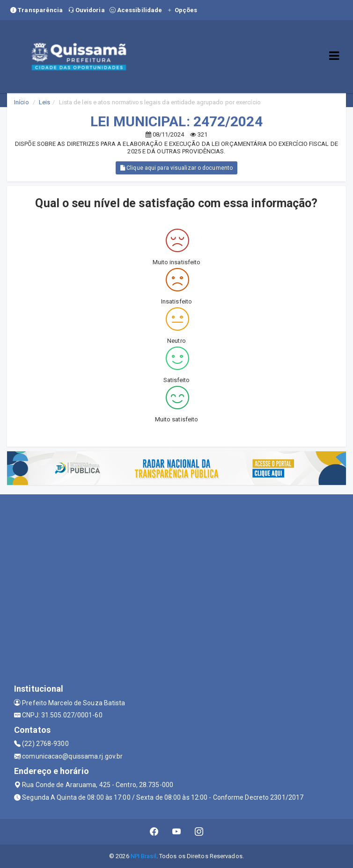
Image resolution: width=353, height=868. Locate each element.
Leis (44, 102)
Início (22, 102)
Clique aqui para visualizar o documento (176, 168)
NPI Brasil (143, 856)
